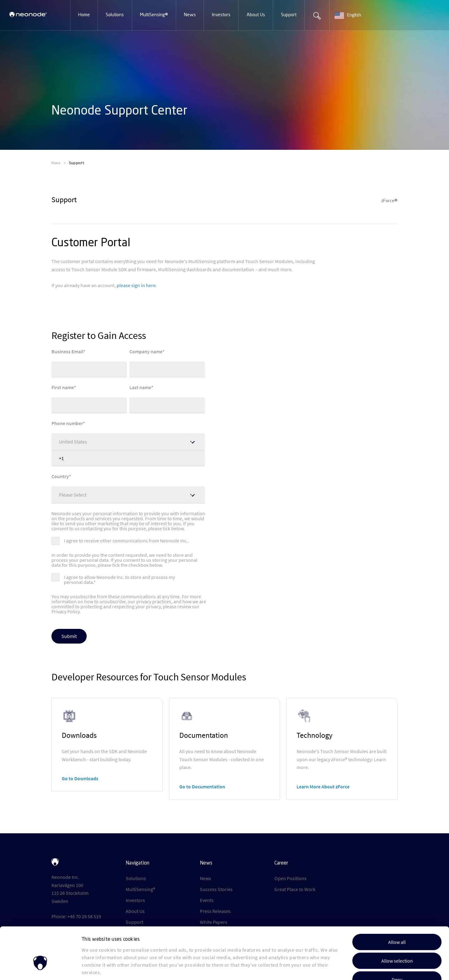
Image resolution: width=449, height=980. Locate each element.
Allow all (397, 903)
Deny (397, 940)
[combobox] (354, 16)
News (205, 878)
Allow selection (397, 921)
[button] (84, 15)
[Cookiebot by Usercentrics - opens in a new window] (40, 968)
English (348, 16)
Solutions (136, 878)
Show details (321, 968)
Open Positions (290, 878)
